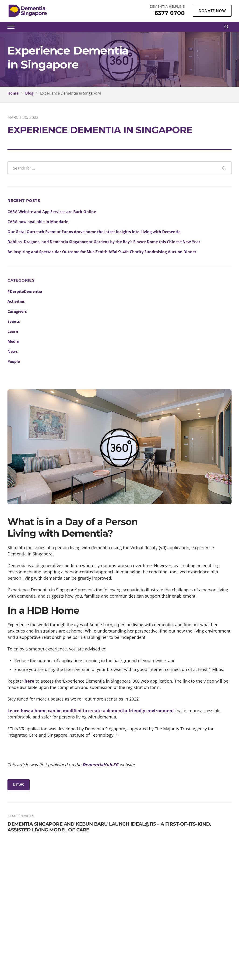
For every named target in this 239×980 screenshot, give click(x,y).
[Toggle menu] (11, 27)
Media (13, 341)
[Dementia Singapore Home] (28, 11)
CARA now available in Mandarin (38, 222)
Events (14, 321)
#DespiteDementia (25, 291)
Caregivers (17, 311)
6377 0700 (170, 13)
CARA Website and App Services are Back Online (52, 212)
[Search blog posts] (112, 168)
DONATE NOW (212, 11)
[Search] (226, 27)
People (14, 361)
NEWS (19, 785)
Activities (16, 301)
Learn (13, 331)
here (29, 681)
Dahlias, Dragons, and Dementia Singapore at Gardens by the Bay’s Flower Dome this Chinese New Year (104, 242)
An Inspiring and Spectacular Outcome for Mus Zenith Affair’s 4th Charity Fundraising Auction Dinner (102, 252)
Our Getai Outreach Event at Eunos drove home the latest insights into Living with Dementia (94, 232)
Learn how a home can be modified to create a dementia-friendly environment (91, 711)
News (13, 351)
